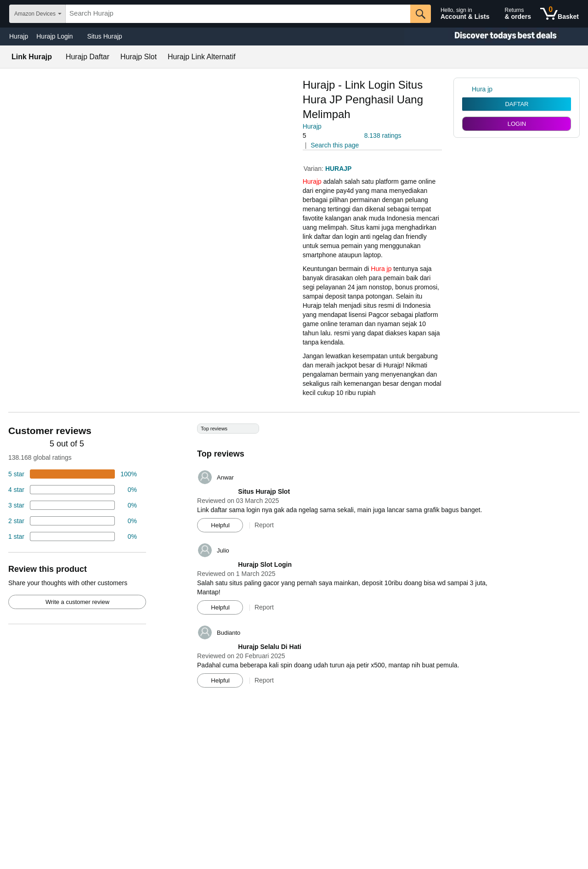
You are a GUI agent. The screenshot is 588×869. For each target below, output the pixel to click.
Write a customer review (77, 602)
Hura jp (381, 269)
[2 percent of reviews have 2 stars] (73, 521)
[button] (328, 136)
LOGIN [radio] (517, 124)
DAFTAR (517, 104)
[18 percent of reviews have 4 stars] (73, 490)
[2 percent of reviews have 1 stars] (73, 536)
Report (264, 525)
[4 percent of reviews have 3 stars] (73, 505)
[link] (467, 89)
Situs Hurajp (105, 36)
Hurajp (19, 36)
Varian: (314, 169)
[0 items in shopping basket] (560, 14)
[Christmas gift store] (496, 37)
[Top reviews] (294, 559)
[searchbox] (238, 14)
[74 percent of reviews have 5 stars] (73, 474)
